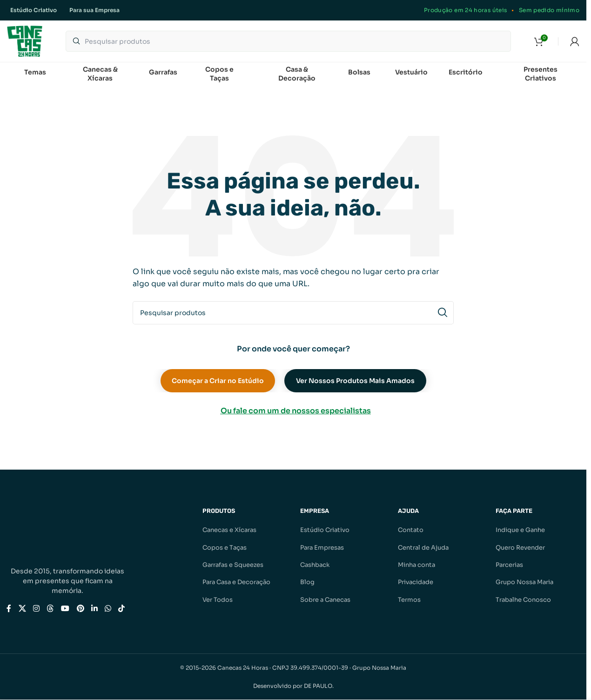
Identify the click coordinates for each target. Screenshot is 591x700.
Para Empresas (322, 548)
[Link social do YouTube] (65, 609)
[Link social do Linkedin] (94, 609)
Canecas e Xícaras (229, 530)
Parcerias (509, 565)
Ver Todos (218, 600)
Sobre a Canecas (325, 600)
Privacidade (416, 582)
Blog (307, 582)
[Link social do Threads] (50, 609)
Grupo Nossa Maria (524, 582)
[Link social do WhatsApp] (108, 609)
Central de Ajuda (423, 548)
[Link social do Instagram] (36, 609)
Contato (411, 530)
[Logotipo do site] (25, 41)
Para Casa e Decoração (236, 582)
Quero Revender (520, 548)
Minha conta (416, 565)
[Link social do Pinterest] (80, 609)
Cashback (315, 565)
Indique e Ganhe (520, 530)
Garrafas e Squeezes (233, 565)
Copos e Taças (225, 548)
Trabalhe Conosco (523, 600)
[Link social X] (22, 609)
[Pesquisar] (288, 42)
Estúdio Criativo (325, 530)
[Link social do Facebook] (9, 609)
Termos (409, 600)
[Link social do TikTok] (122, 609)
